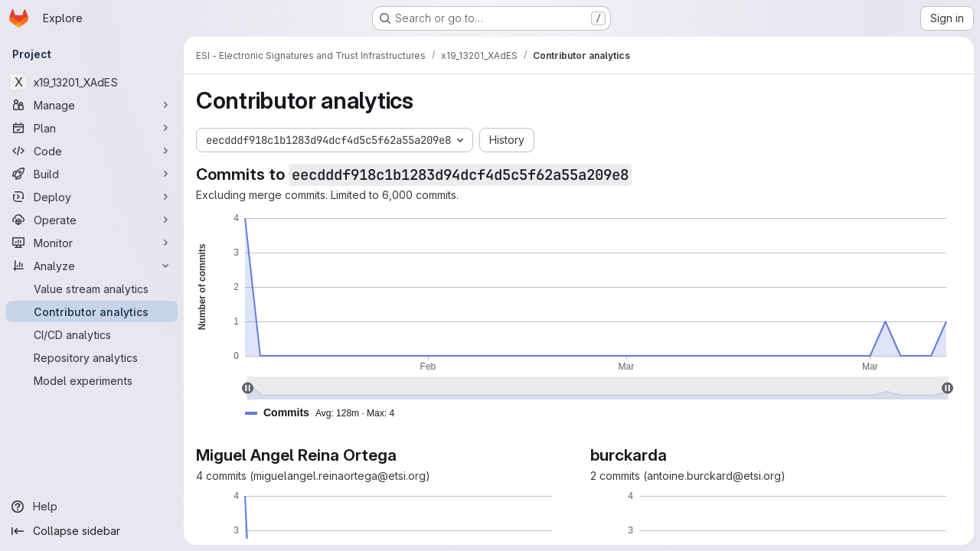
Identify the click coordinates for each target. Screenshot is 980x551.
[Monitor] (92, 243)
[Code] (92, 151)
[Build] (92, 174)
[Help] (92, 507)
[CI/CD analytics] (92, 334)
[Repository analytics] (92, 357)
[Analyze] (92, 266)
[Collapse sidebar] (92, 531)
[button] (326, 413)
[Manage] (92, 105)
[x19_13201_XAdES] (92, 82)
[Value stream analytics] (92, 289)
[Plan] (92, 128)
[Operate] (92, 220)
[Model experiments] (92, 380)
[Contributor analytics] (92, 311)
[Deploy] (92, 197)
